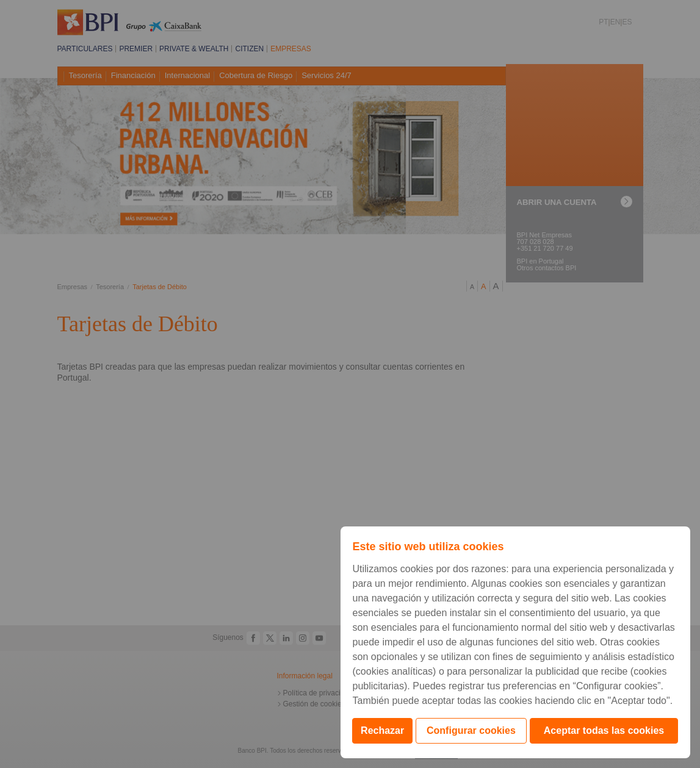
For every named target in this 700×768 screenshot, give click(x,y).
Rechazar (382, 730)
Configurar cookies (471, 730)
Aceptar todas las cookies (604, 730)
